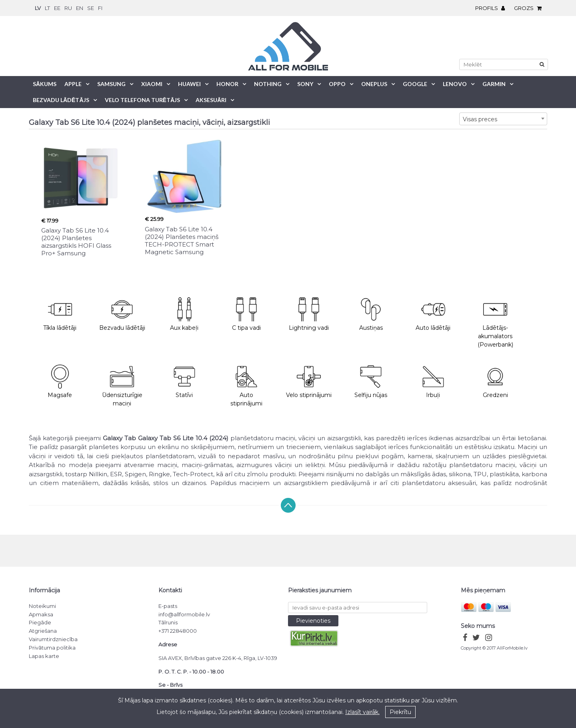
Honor (227, 84)
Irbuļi (433, 382)
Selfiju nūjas (371, 382)
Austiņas (371, 314)
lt (47, 8)
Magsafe (60, 382)
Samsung (111, 84)
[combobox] (503, 119)
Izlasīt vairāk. (362, 712)
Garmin (494, 84)
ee (57, 8)
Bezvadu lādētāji (122, 314)
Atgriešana (43, 631)
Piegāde (40, 622)
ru (68, 8)
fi (100, 8)
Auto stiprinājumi (246, 386)
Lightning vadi (309, 314)
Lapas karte (44, 656)
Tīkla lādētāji (60, 314)
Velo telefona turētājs (142, 100)
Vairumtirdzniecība (53, 639)
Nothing (268, 84)
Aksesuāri (211, 100)
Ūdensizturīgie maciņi (122, 386)
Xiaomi (152, 84)
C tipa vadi (246, 314)
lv (38, 8)
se (91, 8)
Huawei (189, 84)
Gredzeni (495, 382)
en (80, 8)
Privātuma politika (52, 648)
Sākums (45, 84)
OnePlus (374, 84)
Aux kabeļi (184, 314)
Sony (305, 84)
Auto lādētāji (433, 314)
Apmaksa (41, 614)
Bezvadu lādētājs (61, 100)
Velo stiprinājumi (309, 382)
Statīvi (184, 382)
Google (415, 84)
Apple (73, 84)
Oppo (337, 84)
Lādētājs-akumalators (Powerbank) (495, 323)
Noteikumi (42, 606)
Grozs (530, 8)
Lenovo (455, 84)
